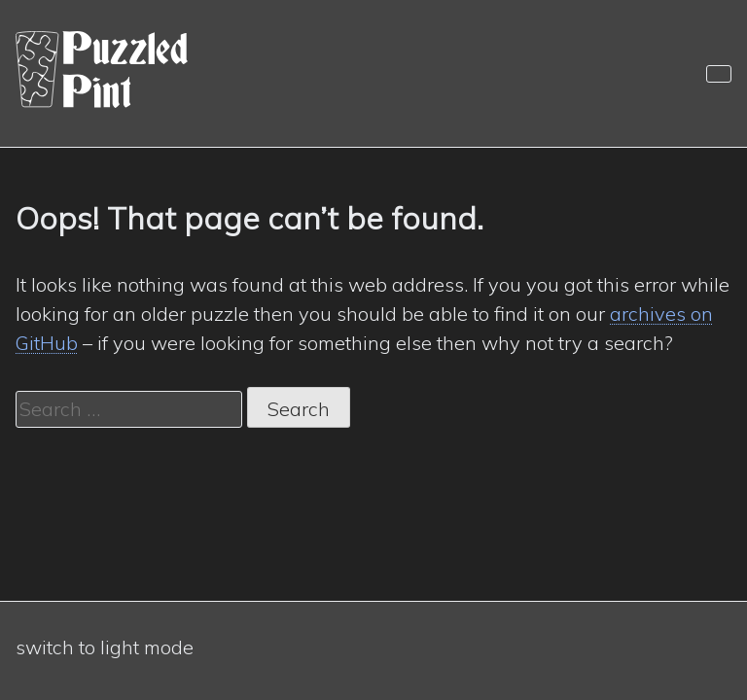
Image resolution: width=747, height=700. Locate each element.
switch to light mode (105, 647)
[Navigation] (719, 74)
